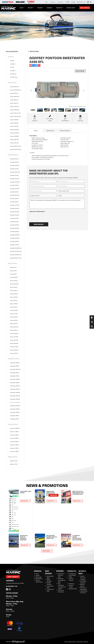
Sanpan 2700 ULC (14, 103)
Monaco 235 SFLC (14, 350)
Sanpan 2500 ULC (14, 100)
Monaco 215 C (13, 267)
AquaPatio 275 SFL (14, 185)
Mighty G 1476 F (14, 464)
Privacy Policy (39, 579)
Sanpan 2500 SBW (14, 130)
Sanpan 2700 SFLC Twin (16, 146)
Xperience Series (13, 424)
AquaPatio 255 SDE (15, 208)
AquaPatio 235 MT (14, 198)
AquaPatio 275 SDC (15, 245)
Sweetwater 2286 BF (15, 409)
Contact (38, 575)
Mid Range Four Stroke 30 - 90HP (62, 580)
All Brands (72, 584)
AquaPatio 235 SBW (15, 235)
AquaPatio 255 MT (14, 202)
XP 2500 (12, 61)
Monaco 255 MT (14, 281)
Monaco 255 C (13, 274)
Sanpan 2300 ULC (14, 93)
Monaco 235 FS (14, 287)
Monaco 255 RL (14, 307)
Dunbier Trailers (71, 586)
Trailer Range (72, 575)
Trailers (40, 8)
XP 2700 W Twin (14, 77)
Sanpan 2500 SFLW (15, 97)
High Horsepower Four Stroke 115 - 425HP (62, 586)
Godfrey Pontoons (49, 584)
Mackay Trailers (73, 589)
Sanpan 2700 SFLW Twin (16, 149)
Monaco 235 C (13, 271)
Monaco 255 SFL (14, 310)
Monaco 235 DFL (14, 294)
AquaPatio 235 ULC (15, 159)
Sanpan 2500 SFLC (15, 87)
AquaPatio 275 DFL (15, 175)
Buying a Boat (71, 8)
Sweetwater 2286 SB (15, 396)
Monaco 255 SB (14, 320)
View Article (25, 501)
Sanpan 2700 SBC (14, 126)
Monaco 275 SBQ (14, 347)
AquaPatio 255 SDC (15, 241)
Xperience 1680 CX (15, 445)
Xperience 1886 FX (15, 435)
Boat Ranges (48, 572)
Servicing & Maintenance (84, 589)
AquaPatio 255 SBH (15, 228)
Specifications (50, 131)
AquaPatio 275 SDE (15, 215)
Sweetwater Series (14, 359)
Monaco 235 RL (14, 300)
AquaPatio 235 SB (14, 222)
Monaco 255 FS (14, 291)
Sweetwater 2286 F (15, 419)
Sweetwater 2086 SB (15, 392)
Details (36, 131)
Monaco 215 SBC (14, 337)
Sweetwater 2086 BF (15, 389)
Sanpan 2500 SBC (14, 123)
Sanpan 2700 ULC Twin (15, 113)
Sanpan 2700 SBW (14, 136)
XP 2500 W (13, 64)
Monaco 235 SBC (14, 340)
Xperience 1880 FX (15, 432)
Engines (49, 8)
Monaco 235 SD (14, 324)
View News (47, 551)
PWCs (71, 577)
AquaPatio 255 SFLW (15, 182)
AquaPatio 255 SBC (15, 232)
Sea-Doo (30, 8)
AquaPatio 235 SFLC (15, 189)
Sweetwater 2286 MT (15, 379)
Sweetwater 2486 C (15, 376)
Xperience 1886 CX (15, 451)
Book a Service (85, 8)
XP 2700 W (13, 71)
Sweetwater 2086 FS (15, 363)
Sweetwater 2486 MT (15, 386)
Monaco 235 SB (14, 317)
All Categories (73, 574)
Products (59, 8)
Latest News (60, 2)
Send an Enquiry (80, 71)
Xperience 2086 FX (15, 438)
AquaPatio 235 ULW (15, 179)
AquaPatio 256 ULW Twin (16, 251)
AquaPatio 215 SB (14, 218)
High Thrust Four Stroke (61, 591)
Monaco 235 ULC (14, 353)
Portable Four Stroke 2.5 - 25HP (61, 575)
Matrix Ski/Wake (49, 580)
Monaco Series (13, 263)
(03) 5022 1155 (12, 586)
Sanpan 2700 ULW (14, 143)
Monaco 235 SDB (14, 284)
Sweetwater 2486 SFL (15, 406)
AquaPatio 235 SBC (15, 225)
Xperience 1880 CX (15, 448)
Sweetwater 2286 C (15, 373)
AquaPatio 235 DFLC (15, 165)
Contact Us (53, 2)
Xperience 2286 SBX (15, 428)
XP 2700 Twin (13, 74)
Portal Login (39, 577)
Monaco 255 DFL (14, 297)
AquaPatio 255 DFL (15, 169)
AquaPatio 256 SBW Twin (16, 248)
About (46, 2)
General (38, 571)
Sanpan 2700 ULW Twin (16, 116)
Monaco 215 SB (14, 314)
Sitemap (86, 642)
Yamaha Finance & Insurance (83, 578)
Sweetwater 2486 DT (15, 383)
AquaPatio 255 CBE (15, 212)
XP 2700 (12, 67)
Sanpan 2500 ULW (14, 140)
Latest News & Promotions (84, 592)
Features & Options (65, 131)
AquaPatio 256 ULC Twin (16, 258)
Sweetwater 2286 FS (15, 412)
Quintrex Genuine (71, 579)
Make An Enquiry (82, 585)
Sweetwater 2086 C (15, 366)
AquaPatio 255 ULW (15, 195)
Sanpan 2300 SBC (14, 120)
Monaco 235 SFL (14, 304)
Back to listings (33, 51)
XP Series (11, 57)
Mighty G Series (13, 457)
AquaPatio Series (13, 155)
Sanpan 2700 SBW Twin (16, 90)
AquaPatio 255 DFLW (15, 172)
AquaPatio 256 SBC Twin (16, 255)
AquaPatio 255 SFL (14, 192)
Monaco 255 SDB (14, 333)
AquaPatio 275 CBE (15, 205)
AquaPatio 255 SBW (15, 238)
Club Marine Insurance (83, 582)
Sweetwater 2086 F (15, 416)
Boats (22, 8)
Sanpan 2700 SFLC (15, 106)
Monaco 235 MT (14, 277)
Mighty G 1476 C (14, 461)
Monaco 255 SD (14, 330)
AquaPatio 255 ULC (15, 162)
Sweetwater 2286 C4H (15, 369)
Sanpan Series (12, 82)
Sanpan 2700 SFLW (15, 110)
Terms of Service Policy (39, 581)
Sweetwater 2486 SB (15, 399)
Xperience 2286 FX (15, 442)
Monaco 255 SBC (14, 343)
